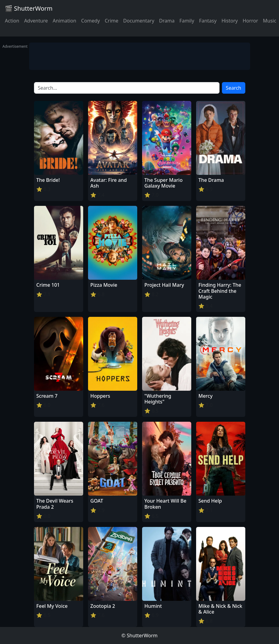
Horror (250, 21)
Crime (112, 21)
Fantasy (208, 21)
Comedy (90, 21)
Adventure (36, 21)
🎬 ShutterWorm (29, 8)
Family (187, 21)
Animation (64, 21)
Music (270, 21)
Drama (167, 21)
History (230, 21)
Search (234, 88)
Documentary (139, 21)
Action (12, 21)
